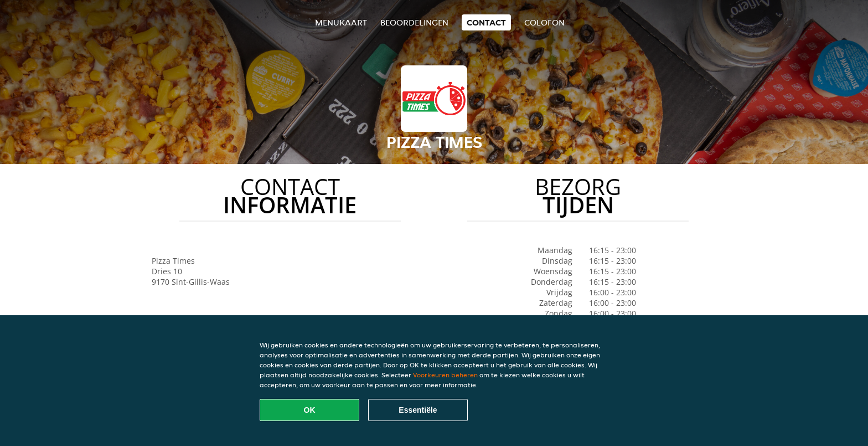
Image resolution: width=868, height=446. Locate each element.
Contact (486, 22)
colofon (544, 22)
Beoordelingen (414, 22)
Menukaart (341, 22)
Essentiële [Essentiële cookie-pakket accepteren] (418, 410)
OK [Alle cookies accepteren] (310, 410)
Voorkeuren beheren (445, 375)
